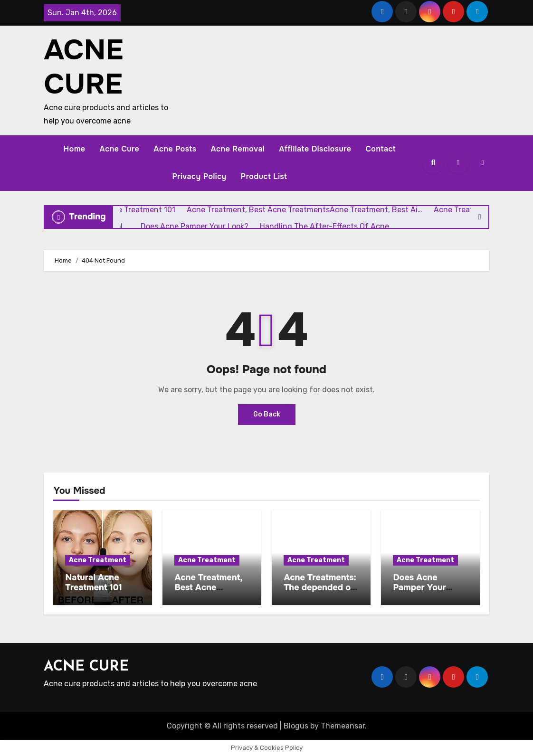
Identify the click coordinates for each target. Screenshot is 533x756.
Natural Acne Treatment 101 (94, 583)
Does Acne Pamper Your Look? (419, 588)
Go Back (267, 414)
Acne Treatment (98, 560)
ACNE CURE (83, 67)
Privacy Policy (199, 176)
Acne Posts (175, 149)
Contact (381, 149)
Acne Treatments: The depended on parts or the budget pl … (320, 593)
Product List (264, 176)
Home (75, 149)
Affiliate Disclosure (315, 149)
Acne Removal (238, 149)
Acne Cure (120, 149)
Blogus (296, 726)
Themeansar (343, 726)
